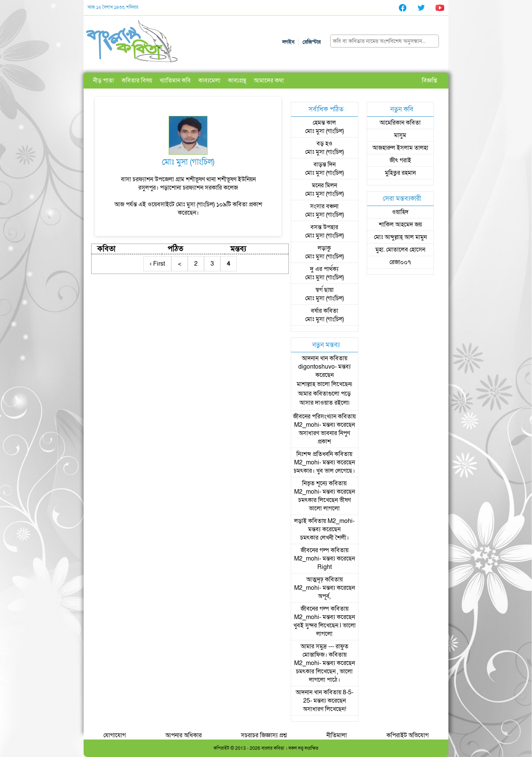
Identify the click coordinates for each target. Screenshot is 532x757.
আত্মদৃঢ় (315, 580)
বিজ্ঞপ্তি (429, 81)
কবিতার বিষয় (137, 81)
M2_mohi (307, 425)
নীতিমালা (337, 735)
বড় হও (325, 144)
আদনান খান (315, 358)
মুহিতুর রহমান (400, 173)
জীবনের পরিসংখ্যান (315, 417)
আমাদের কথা (269, 81)
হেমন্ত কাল (324, 123)
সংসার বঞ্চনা (324, 206)
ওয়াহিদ (400, 212)
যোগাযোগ (115, 735)
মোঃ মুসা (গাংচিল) (325, 131)
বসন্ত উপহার (324, 227)
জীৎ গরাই (400, 160)
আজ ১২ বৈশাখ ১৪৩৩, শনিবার (113, 7)
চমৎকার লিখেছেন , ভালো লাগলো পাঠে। (324, 676)
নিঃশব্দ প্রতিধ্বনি (315, 454)
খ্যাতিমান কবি (175, 81)
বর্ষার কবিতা (325, 311)
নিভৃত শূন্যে (315, 483)
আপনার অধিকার (184, 735)
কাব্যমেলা (209, 81)
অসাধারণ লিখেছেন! (325, 709)
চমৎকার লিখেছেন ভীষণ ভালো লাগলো (325, 504)
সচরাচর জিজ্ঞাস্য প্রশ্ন (264, 735)
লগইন (288, 42)
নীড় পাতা (104, 81)
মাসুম (400, 135)
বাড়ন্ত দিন (325, 165)
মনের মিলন (325, 185)
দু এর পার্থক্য (324, 269)
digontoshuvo (317, 367)
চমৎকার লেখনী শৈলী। (325, 538)
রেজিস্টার (312, 42)
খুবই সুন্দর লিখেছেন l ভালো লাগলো (325, 630)
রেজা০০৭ (400, 262)
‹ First (157, 264)
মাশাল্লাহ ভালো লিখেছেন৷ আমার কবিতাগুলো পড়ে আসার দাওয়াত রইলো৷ (325, 394)
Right (325, 567)
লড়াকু (324, 248)
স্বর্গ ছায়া (325, 290)
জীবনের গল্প (315, 550)
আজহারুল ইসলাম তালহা (400, 148)
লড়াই (300, 521)
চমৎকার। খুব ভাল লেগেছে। (324, 471)
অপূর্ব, (324, 596)
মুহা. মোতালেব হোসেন (400, 250)
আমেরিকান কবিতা (400, 123)
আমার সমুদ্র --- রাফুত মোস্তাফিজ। (325, 651)
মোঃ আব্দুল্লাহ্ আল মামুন (400, 237)
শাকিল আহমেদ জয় (400, 225)
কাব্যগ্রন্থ (237, 81)
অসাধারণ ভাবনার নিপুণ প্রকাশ (324, 437)
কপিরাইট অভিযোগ (408, 735)
